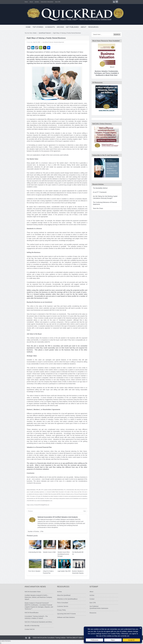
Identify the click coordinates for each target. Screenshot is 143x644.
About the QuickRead (63, 595)
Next (84, 511)
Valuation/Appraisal (57, 42)
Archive (35, 2)
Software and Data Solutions (65, 617)
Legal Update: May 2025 (62, 571)
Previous (28, 511)
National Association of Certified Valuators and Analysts (56, 517)
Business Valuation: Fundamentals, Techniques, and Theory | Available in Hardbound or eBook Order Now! (105, 73)
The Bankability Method (98, 188)
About (30, 2)
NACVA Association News (31, 592)
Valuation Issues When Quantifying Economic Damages (62, 554)
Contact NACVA (28, 629)
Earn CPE (56, 2)
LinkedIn (116, 2)
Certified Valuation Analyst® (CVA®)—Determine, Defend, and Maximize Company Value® (37, 597)
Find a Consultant (62, 603)
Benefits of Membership (30, 626)
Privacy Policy (61, 610)
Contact (93, 599)
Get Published (71, 27)
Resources (92, 27)
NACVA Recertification (30, 613)
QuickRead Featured (43, 33)
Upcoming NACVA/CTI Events (66, 614)
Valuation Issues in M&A (48, 552)
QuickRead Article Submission (100, 608)
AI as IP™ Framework (98, 192)
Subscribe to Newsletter (45, 2)
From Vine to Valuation (33, 571)
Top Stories (36, 27)
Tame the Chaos (96, 208)
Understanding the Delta (33, 552)
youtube (119, 2)
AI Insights (48, 27)
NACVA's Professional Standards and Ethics (37, 622)
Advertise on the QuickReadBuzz (67, 599)
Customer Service (62, 606)
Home (24, 2)
